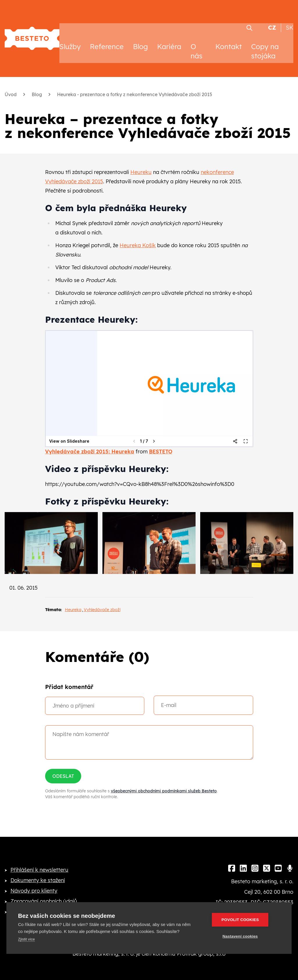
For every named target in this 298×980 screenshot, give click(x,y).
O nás (197, 42)
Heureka (73, 600)
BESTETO (161, 442)
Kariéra (169, 37)
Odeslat (63, 767)
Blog (140, 37)
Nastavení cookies (245, 936)
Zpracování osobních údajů (44, 892)
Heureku (141, 163)
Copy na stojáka (265, 42)
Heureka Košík (138, 236)
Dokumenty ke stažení (38, 871)
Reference (107, 37)
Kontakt (229, 37)
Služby (70, 37)
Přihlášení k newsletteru (39, 860)
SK (290, 18)
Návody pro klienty (34, 881)
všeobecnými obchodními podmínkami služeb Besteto (164, 782)
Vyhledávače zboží (102, 600)
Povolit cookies (245, 920)
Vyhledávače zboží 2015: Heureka (90, 442)
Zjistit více (26, 939)
